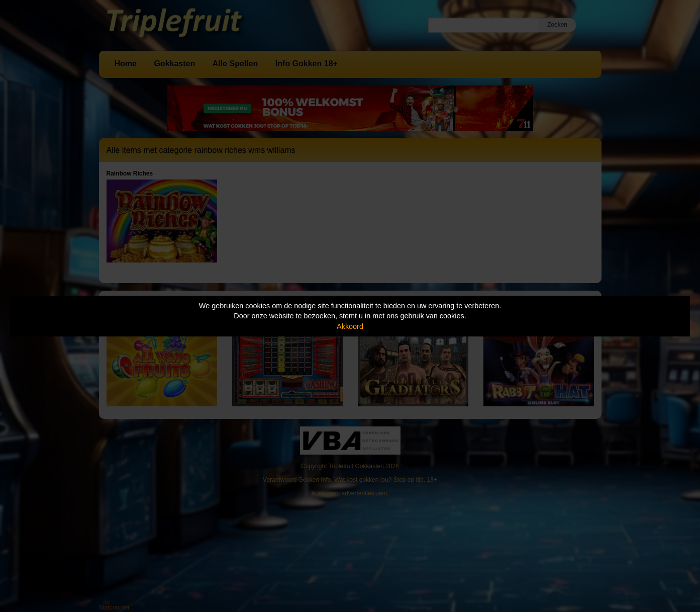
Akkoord (350, 326)
